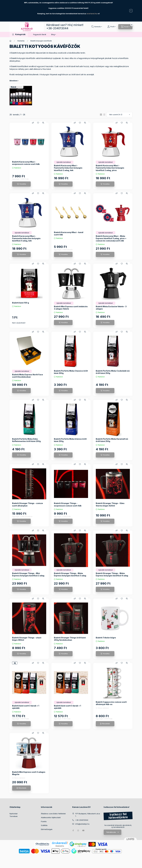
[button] (19, 34)
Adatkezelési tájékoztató (51, 817)
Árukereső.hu (60, 846)
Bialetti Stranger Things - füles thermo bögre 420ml (110, 504)
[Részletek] (105, 724)
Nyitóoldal (13, 814)
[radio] (104, 115)
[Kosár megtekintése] (125, 27)
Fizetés (44, 821)
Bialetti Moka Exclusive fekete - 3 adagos (111, 308)
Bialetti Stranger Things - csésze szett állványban (27, 504)
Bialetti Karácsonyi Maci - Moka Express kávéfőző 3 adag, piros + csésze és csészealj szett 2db (111, 238)
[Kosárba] (21, 184)
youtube (83, 830)
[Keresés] (97, 27)
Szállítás (44, 825)
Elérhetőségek (47, 829)
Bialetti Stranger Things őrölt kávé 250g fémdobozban (70, 639)
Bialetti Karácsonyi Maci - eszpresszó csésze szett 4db (26, 163)
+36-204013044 (57, 28)
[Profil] (111, 27)
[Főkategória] (10, 41)
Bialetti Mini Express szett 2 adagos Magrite (29, 773)
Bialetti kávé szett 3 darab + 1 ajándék (26, 707)
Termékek (14, 816)
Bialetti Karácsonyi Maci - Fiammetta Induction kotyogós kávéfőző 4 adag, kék (26, 238)
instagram (78, 830)
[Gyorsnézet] (43, 123)
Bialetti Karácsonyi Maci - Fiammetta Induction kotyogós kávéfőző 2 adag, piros (110, 168)
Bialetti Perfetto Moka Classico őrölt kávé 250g (71, 372)
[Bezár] (131, 11)
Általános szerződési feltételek (53, 814)
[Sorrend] (120, 115)
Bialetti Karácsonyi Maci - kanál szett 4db (69, 233)
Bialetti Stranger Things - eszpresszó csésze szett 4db (68, 504)
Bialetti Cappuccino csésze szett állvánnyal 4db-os (111, 703)
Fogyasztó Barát (40, 34)
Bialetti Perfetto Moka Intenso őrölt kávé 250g (70, 440)
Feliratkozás (111, 832)
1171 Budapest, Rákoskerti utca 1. (88, 815)
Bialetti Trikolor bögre (106, 638)
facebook (73, 830)
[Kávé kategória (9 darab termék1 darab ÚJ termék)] (13, 87)
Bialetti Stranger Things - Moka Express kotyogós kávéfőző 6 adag (112, 574)
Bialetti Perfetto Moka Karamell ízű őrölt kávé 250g (112, 440)
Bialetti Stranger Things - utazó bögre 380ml (27, 639)
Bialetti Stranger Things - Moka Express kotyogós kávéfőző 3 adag (70, 574)
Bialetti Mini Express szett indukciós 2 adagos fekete (71, 308)
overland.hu (92, 14)
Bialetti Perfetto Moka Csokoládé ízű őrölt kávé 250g (113, 372)
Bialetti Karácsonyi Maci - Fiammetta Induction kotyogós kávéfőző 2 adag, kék (68, 168)
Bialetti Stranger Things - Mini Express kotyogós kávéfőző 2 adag (28, 574)
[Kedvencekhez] (38, 123)
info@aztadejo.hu (82, 824)
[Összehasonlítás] (33, 123)
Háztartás (21, 41)
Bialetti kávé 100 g (21, 303)
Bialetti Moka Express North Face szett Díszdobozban (27, 376)
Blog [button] (53, 34)
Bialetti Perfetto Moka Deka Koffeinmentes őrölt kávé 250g (26, 440)
